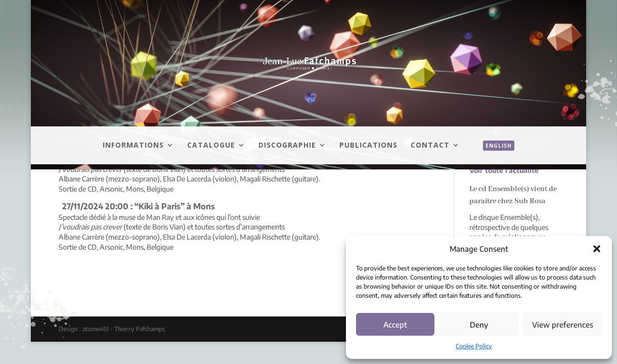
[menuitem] (494, 157)
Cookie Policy (474, 346)
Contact (430, 146)
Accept (395, 325)
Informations (133, 146)
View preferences (563, 325)
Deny (479, 325)
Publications (368, 146)
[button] (597, 249)
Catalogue (211, 146)
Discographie (287, 146)
